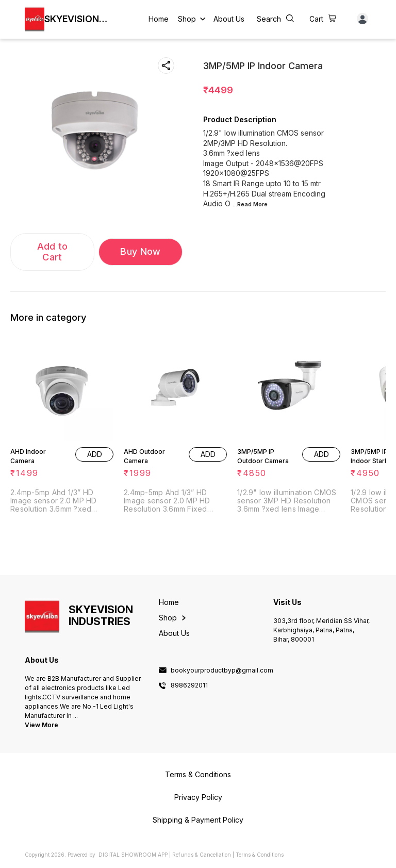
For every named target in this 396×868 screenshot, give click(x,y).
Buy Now (140, 251)
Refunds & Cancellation (202, 855)
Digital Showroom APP (133, 855)
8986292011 (189, 685)
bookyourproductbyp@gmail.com (222, 670)
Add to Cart (53, 252)
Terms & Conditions (260, 855)
